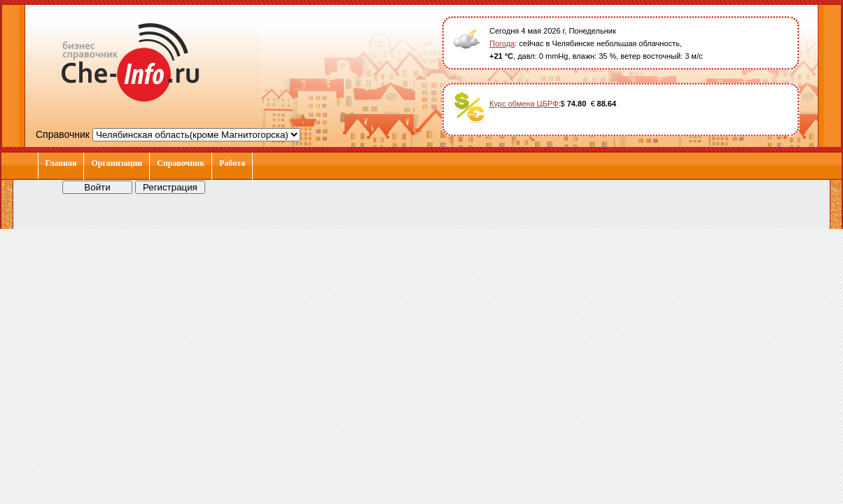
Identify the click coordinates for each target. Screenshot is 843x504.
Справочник (181, 163)
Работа (232, 163)
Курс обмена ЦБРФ (524, 104)
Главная (61, 163)
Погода (502, 43)
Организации (117, 163)
